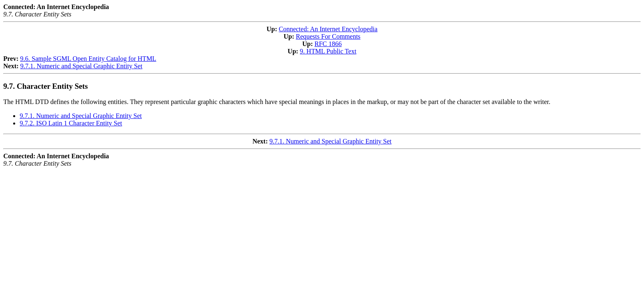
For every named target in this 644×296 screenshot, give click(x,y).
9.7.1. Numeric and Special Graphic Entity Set (81, 66)
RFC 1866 (328, 44)
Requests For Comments (328, 36)
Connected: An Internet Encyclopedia (328, 29)
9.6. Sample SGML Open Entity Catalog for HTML (88, 59)
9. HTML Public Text (328, 51)
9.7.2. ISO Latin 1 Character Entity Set (71, 123)
